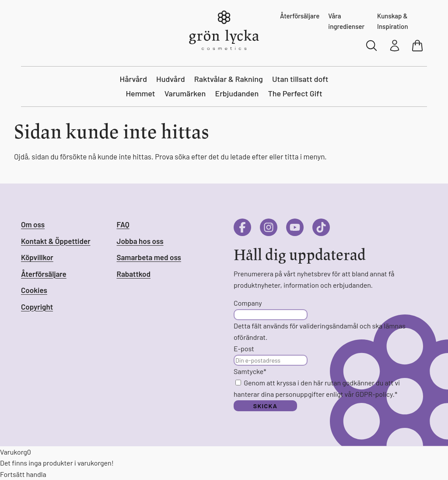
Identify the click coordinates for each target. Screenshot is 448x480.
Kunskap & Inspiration (393, 21)
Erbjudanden (237, 93)
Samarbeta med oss (149, 257)
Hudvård (171, 79)
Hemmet (140, 93)
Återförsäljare (300, 16)
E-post (244, 348)
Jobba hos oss (140, 241)
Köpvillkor (37, 257)
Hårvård (133, 79)
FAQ (123, 224)
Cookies (34, 290)
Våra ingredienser (346, 21)
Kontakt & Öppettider (56, 241)
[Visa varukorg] (418, 46)
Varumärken (185, 93)
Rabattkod (134, 274)
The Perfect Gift (295, 93)
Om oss (33, 224)
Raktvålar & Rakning (229, 79)
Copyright (37, 307)
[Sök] (372, 46)
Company (248, 303)
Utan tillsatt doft (300, 79)
